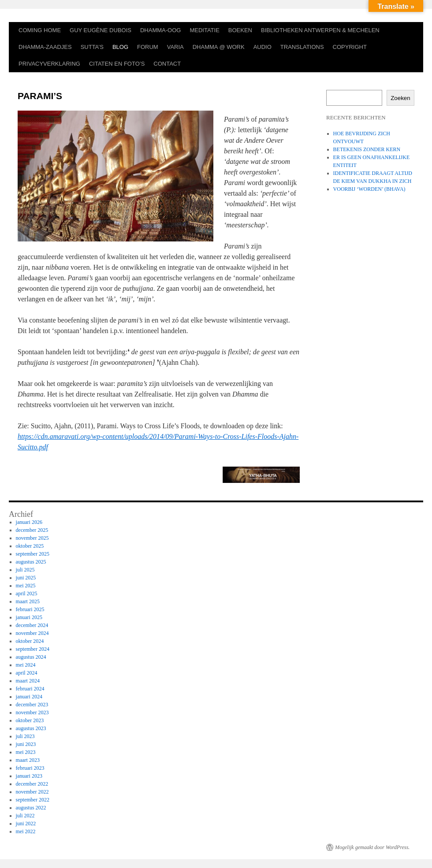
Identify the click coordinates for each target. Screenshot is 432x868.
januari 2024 (29, 697)
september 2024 (33, 649)
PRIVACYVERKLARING (49, 64)
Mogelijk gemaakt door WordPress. (372, 847)
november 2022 (32, 792)
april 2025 (27, 594)
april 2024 (27, 673)
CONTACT (167, 64)
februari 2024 (30, 689)
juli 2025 (25, 570)
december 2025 (32, 530)
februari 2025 (30, 609)
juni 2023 (26, 744)
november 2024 (32, 633)
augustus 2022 (31, 808)
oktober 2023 (30, 720)
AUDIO (263, 47)
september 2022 (33, 800)
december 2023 (32, 705)
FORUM (148, 47)
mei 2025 (26, 586)
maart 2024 (28, 681)
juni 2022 (26, 823)
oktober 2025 (30, 546)
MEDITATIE (204, 30)
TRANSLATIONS (302, 47)
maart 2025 (28, 601)
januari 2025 (29, 617)
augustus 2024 (31, 657)
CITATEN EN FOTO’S (117, 64)
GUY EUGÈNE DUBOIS (101, 30)
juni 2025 (26, 578)
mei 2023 (26, 752)
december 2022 (32, 784)
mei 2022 (26, 831)
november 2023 (32, 712)
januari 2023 (29, 776)
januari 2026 (29, 522)
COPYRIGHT (350, 47)
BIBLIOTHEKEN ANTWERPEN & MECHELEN (320, 30)
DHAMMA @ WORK (219, 47)
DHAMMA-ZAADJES (45, 47)
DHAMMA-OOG (160, 30)
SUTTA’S (92, 47)
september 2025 (33, 554)
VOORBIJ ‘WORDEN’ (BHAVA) (369, 189)
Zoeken (400, 98)
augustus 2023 (31, 728)
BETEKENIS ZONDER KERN (367, 149)
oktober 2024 (30, 641)
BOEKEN (240, 30)
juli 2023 (25, 736)
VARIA (175, 47)
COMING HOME (40, 30)
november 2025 (32, 538)
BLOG (120, 47)
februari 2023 (30, 768)
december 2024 (32, 625)
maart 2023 (28, 760)
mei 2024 (26, 665)
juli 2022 (25, 816)
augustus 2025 (31, 562)
